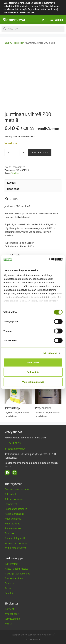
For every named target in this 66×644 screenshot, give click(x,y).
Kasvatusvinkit (12, 619)
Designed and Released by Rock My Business (33, 635)
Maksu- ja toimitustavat (17, 569)
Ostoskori (9, 583)
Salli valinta (33, 372)
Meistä (8, 623)
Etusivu (8, 43)
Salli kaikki (33, 362)
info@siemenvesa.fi (15, 449)
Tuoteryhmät (11, 564)
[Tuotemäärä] (16, 152)
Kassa (8, 588)
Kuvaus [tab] (11, 183)
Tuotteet (9, 609)
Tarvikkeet (19, 43)
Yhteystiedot (12, 614)
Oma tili (9, 593)
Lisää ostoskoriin (40, 152)
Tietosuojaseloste (14, 578)
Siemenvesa (14, 20)
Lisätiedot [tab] (13, 189)
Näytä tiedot (50, 353)
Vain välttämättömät (33, 382)
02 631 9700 (14, 443)
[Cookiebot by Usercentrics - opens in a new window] (49, 260)
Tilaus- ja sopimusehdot (17, 573)
